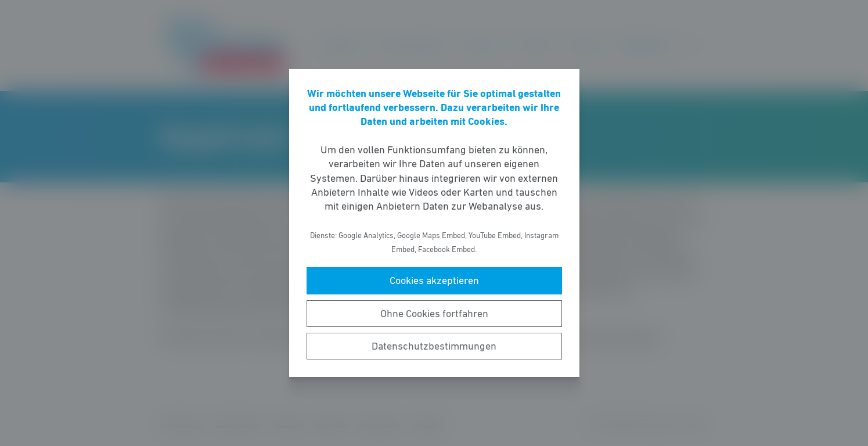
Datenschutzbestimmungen (434, 346)
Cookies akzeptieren (434, 280)
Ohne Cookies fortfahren (434, 314)
